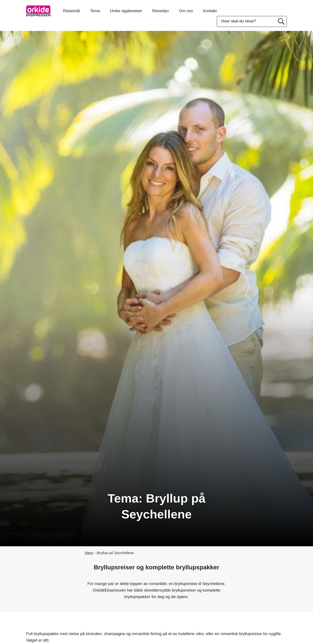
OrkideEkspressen (38, 11)
